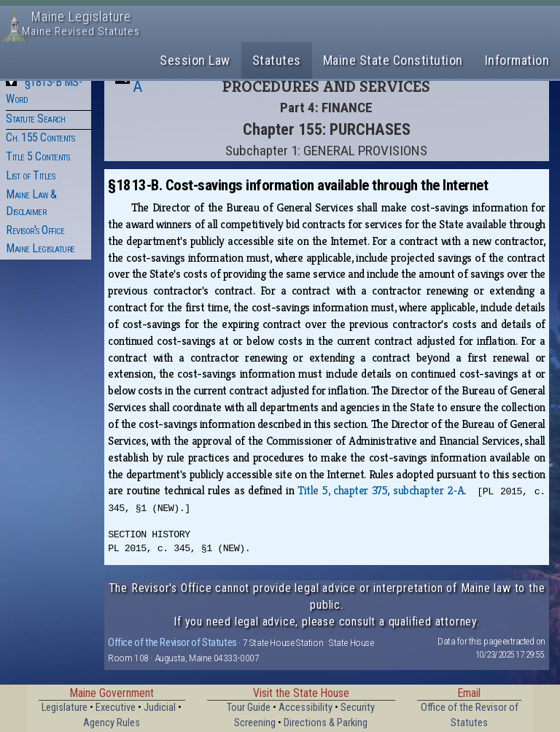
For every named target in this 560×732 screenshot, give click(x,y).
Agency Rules (112, 723)
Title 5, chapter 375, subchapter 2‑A (381, 490)
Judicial (160, 708)
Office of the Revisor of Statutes (172, 642)
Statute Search (35, 118)
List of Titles (30, 175)
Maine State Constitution (393, 60)
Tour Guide (249, 708)
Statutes (277, 60)
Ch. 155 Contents (40, 137)
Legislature (65, 708)
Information (517, 60)
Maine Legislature (40, 248)
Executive (116, 708)
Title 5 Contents (38, 156)
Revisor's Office (35, 230)
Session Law (195, 60)
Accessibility (306, 708)
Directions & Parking (326, 723)
